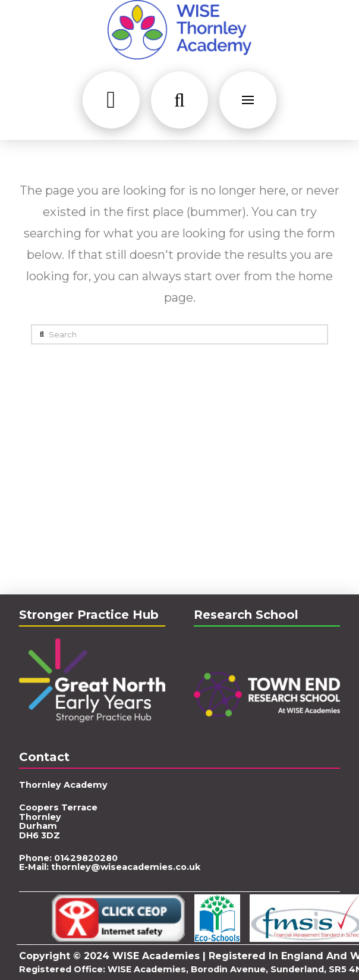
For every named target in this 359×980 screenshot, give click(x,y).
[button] (111, 100)
